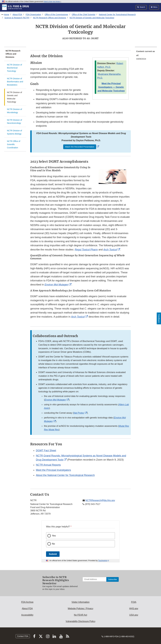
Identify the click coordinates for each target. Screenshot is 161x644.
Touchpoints (103, 561)
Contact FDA (23, 636)
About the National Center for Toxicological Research (65, 475)
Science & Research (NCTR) (17, 18)
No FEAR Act (80, 615)
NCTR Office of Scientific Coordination (14, 144)
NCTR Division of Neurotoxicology (14, 122)
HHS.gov (134, 608)
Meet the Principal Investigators (53, 470)
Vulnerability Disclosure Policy (81, 621)
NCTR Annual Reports (48, 465)
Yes (54, 536)
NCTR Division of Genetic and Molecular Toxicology (92, 18)
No (53, 544)
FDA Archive (27, 602)
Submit (53, 554)
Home (6, 15)
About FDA (17, 15)
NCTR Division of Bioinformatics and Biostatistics (15, 82)
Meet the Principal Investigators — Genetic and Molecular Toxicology (111, 87)
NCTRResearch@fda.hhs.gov (100, 500)
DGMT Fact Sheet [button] (46, 450)
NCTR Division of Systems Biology (14, 132)
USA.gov (134, 615)
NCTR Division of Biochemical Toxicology (14, 68)
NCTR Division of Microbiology (14, 111)
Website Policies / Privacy (81, 608)
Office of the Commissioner (56, 15)
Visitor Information (81, 602)
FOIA (134, 602)
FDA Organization (33, 15)
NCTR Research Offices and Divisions (49, 18)
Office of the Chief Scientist (83, 15)
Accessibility (27, 615)
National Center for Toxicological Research (117, 15)
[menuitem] (146, 56)
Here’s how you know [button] (53, 2)
